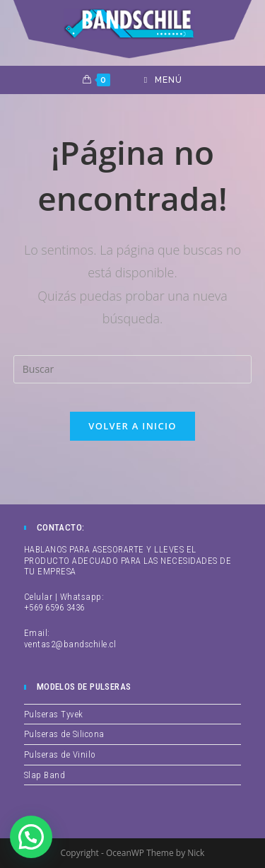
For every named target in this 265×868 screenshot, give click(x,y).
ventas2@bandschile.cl (70, 644)
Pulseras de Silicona (64, 734)
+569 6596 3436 (54, 607)
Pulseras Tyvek (54, 714)
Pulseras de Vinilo (60, 754)
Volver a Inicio (132, 426)
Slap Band (45, 775)
